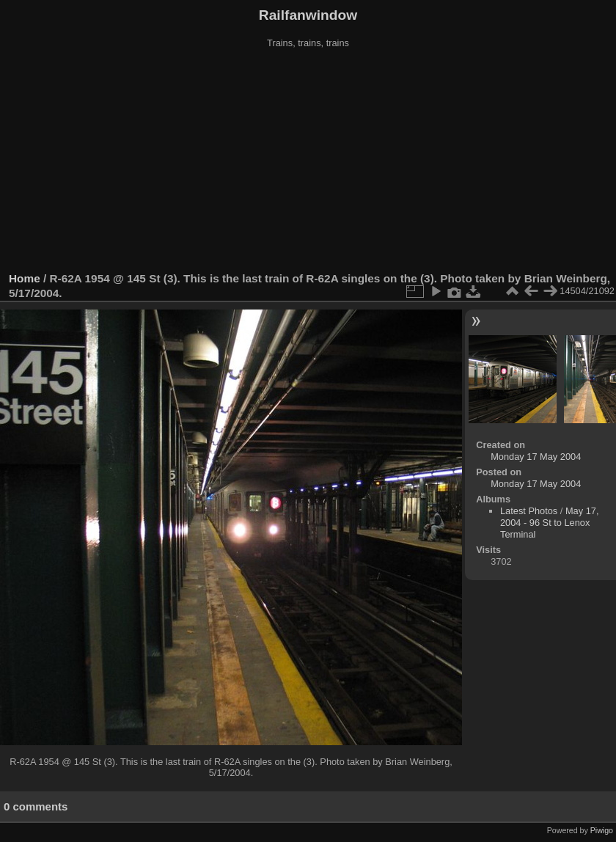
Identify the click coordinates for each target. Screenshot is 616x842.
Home (25, 278)
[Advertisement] (308, 161)
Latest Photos (529, 511)
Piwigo (602, 830)
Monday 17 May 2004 (536, 457)
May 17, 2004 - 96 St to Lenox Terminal (549, 523)
